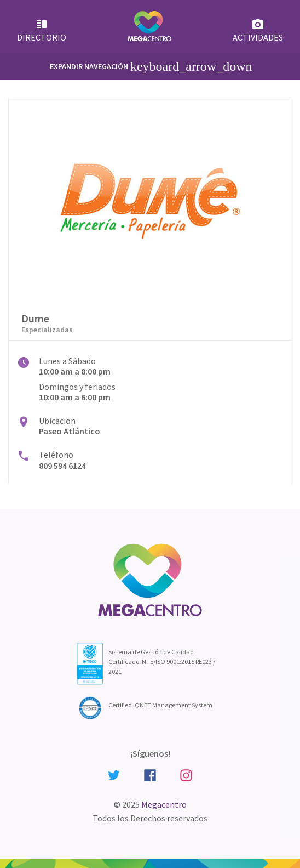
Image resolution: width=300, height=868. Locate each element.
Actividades (258, 30)
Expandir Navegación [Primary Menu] (151, 66)
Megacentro (164, 804)
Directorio (42, 30)
